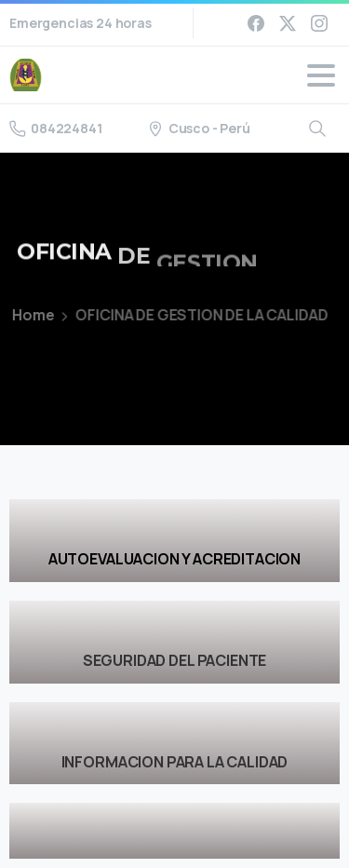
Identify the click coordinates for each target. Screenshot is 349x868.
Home (26, 315)
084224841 (56, 128)
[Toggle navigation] (321, 75)
